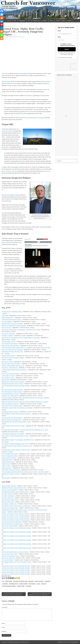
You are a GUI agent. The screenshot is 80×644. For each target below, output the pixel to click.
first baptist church (14, 584)
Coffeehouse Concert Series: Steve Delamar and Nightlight (17, 408)
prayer (38, 584)
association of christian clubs (20, 581)
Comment (5, 607)
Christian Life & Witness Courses (10, 556)
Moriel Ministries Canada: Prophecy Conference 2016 (16, 450)
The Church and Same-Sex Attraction (12, 320)
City (29, 21)
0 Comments (21, 37)
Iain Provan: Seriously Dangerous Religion (13, 358)
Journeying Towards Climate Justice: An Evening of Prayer (17, 446)
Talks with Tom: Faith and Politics (10, 346)
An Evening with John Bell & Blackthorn (12, 418)
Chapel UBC (5, 147)
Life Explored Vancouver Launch (10, 394)
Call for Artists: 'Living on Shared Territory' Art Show (15, 436)
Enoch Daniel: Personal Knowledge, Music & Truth (15, 444)
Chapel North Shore (7, 460)
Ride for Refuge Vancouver (9, 486)
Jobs (15, 21)
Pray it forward (6, 242)
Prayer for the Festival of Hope (10, 508)
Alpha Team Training (7, 362)
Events (9, 21)
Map (63, 21)
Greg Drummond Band (8, 318)
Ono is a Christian (6, 171)
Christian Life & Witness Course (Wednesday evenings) (16, 528)
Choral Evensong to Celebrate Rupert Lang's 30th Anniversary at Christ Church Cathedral (25, 398)
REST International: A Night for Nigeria (12, 392)
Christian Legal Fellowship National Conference (14, 370)
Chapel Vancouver (7, 468)
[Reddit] (7, 578)
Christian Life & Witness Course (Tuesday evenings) (15, 514)
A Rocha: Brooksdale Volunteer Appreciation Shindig (15, 386)
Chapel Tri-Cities (6, 466)
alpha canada (9, 581)
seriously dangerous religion (9, 586)
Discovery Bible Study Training (10, 454)
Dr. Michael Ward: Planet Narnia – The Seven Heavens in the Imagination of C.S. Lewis (25, 430)
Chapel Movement (7, 131)
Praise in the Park (6, 328)
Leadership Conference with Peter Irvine (12, 352)
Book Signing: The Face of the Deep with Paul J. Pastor (16, 422)
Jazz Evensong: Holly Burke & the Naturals (13, 434)
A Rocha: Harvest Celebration (10, 490)
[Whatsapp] (17, 578)
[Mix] (15, 578)
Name (3, 623)
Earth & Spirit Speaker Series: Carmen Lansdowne (15, 552)
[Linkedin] (9, 578)
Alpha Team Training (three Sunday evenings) (14, 326)
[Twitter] (5, 578)
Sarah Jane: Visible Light (8, 334)
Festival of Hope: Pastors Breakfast (11, 364)
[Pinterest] (11, 578)
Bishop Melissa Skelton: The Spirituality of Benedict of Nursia (18, 440)
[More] (19, 578)
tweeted (16, 171)
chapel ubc (47, 581)
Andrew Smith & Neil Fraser (9, 458)
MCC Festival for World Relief (10, 344)
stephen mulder (21, 586)
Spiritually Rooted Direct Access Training (12, 384)
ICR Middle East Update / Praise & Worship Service (15, 492)
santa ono (44, 584)
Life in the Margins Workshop (9, 456)
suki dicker (29, 586)
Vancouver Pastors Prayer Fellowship (12, 522)
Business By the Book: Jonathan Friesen (12, 524)
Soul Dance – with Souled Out (10, 368)
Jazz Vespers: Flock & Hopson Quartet (12, 406)
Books (58, 21)
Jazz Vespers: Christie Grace (9, 504)
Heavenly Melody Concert (8, 342)
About (69, 21)
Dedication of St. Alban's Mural (10, 396)
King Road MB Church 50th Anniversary (12, 390)
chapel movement (39, 581)
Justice (52, 21)
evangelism (5, 584)
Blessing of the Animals (8, 502)
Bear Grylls (5, 74)
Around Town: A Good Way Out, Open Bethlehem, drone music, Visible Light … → (40, 594)
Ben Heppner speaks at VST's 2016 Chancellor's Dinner (16, 562)
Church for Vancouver (15, 642)
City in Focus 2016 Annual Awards (11, 374)
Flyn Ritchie (6, 37)
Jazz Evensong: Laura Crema (10, 554)
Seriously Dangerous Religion (12, 195)
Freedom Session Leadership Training (12, 312)
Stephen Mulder (6, 81)
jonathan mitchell (23, 584)
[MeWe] (13, 578)
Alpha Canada (46, 81)
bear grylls (31, 581)
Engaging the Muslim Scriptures (10, 412)
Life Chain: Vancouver (8, 498)
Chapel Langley (6, 478)
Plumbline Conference (8, 336)
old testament (32, 584)
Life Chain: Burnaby (7, 494)
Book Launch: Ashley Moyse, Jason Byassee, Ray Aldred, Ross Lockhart (21, 330)
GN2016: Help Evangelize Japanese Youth (13, 366)
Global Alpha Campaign (26, 74)
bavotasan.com (75, 642)
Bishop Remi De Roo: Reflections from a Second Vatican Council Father (21, 338)
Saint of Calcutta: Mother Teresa (10, 500)
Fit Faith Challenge (7, 322)
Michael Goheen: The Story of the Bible (12, 324)
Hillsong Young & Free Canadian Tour (12, 420)
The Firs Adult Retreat (7, 560)
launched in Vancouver (38, 118)
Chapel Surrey (6, 464)
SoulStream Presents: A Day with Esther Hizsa (14, 488)
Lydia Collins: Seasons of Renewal (11, 470)
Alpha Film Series (25, 118)
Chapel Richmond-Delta (8, 462)
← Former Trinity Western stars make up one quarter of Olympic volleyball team (13, 594)
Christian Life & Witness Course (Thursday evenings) (16, 566)
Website (4, 631)
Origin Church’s (46, 171)
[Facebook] (3, 578)
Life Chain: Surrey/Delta (8, 496)
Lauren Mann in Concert (8, 376)
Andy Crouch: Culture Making (9, 526)
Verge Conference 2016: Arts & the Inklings (13, 426)
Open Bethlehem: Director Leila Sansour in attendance (16, 414)
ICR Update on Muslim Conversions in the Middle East (16, 506)
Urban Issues (36, 21)
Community (22, 21)
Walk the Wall (5, 380)
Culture (45, 21)
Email (3, 627)
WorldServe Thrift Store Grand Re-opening (13, 382)
